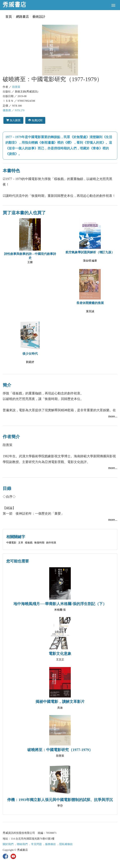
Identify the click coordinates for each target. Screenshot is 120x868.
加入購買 (13, 120)
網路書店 (22, 17)
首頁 (9, 17)
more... (113, 416)
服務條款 (50, 844)
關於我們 (8, 844)
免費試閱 (35, 120)
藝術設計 (39, 17)
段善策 (16, 87)
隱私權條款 (66, 844)
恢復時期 (39, 543)
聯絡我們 (22, 844)
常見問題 (36, 844)
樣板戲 (29, 543)
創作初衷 (51, 543)
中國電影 (11, 543)
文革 (21, 543)
